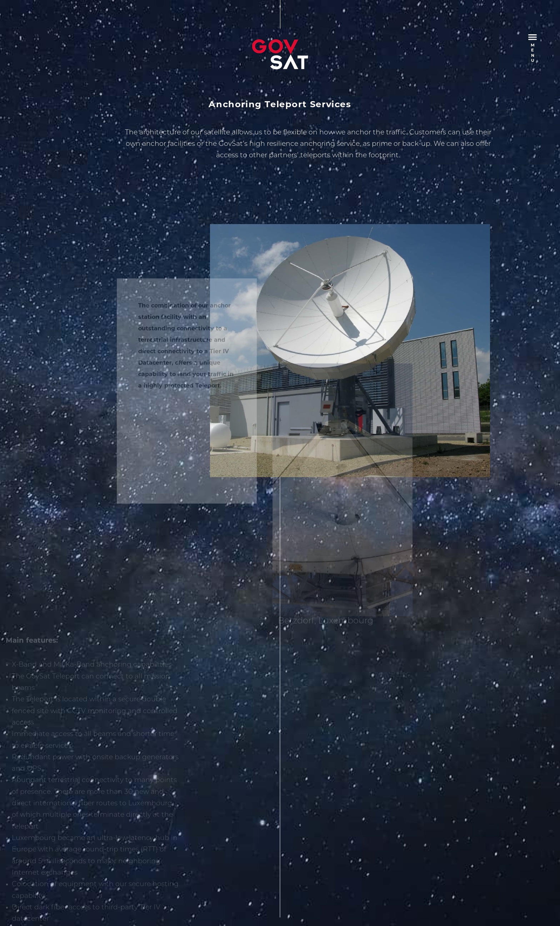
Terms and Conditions (175, 895)
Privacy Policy (120, 895)
